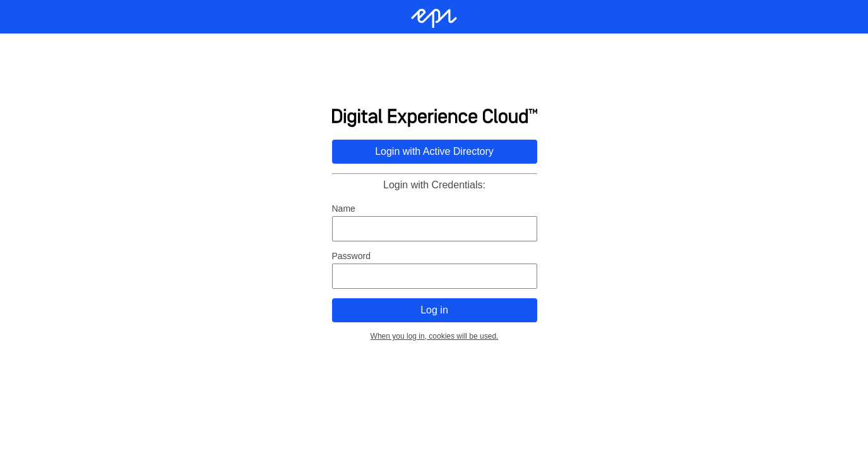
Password (351, 256)
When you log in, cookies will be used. (434, 336)
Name (343, 209)
